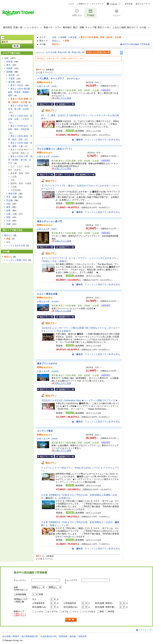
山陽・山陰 (12, 214)
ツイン (76, 612)
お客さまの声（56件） (48, 229)
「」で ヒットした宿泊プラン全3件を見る (97, 549)
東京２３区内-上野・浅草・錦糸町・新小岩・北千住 (20, 160)
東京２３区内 (17, 85)
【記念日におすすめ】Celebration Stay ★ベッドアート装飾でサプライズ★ (79, 400)
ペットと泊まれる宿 (16, 245)
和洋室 (111, 612)
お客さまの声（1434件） (49, 157)
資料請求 (82, 636)
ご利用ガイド (83, 4)
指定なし (56, 41)
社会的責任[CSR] (48, 636)
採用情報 (63, 636)
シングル (39, 612)
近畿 (8, 211)
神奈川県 (13, 194)
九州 (8, 221)
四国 (8, 217)
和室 (102, 612)
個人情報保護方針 (30, 636)
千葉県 (12, 79)
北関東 (9, 68)
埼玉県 (12, 75)
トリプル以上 (89, 612)
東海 (8, 207)
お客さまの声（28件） (48, 86)
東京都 (73, 37)
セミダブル (53, 612)
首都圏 (63, 37)
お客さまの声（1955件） (49, 371)
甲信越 (9, 200)
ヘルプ (71, 4)
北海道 (9, 62)
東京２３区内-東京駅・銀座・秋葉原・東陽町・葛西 (20, 92)
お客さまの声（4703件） (49, 302)
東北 (8, 65)
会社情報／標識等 (11, 636)
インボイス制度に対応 (17, 260)
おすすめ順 (51, 52)
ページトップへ (146, 630)
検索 (71, 620)
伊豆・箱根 (12, 197)
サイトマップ (98, 4)
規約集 (73, 636)
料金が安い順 (64, 52)
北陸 (8, 204)
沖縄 (8, 224)
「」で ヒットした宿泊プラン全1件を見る (97, 140)
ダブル (65, 612)
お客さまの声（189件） (48, 439)
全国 (54, 37)
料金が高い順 (78, 52)
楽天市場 (129, 4)
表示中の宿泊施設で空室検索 (136, 44)
